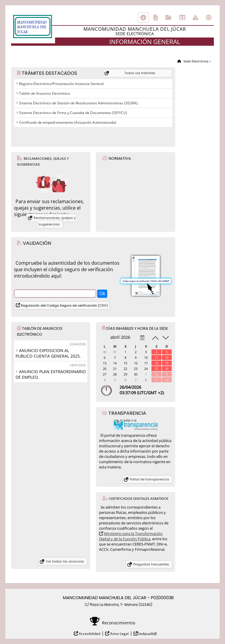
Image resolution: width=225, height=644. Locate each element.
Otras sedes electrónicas (209, 18)
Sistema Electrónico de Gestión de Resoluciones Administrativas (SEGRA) (78, 103)
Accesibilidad (89, 634)
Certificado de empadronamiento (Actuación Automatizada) (67, 122)
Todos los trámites (140, 73)
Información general (143, 18)
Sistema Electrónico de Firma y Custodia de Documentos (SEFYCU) (73, 113)
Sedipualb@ (147, 634)
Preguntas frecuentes (151, 564)
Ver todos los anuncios (65, 561)
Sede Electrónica (195, 61)
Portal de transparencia (149, 479)
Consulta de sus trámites (169, 18)
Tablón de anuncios (182, 18)
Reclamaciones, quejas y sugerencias (55, 221)
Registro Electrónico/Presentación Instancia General (61, 84)
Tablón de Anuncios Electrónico (44, 93)
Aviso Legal (119, 634)
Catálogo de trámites (156, 18)
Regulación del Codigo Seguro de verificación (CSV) (64, 305)
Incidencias (195, 18)
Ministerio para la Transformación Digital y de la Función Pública (131, 536)
